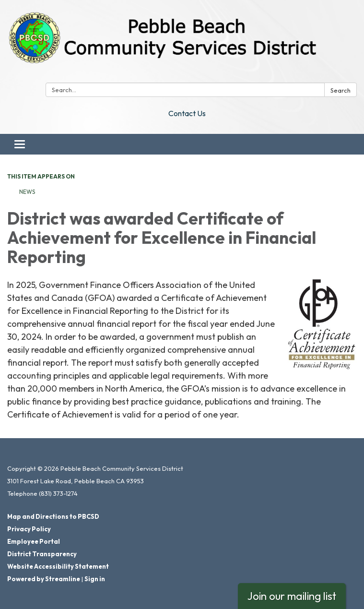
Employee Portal (34, 541)
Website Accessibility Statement (58, 566)
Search (341, 90)
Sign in (95, 579)
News (27, 192)
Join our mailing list (292, 596)
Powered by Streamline (44, 579)
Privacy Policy (29, 529)
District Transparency (42, 554)
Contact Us (187, 113)
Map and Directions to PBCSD (53, 516)
